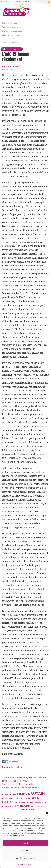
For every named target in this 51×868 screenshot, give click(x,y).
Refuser (25, 851)
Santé (17, 66)
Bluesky (15, 2)
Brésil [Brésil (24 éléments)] (13, 799)
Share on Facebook (4, 762)
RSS (49, 2)
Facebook (5, 2)
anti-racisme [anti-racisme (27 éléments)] (10, 794)
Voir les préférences (25, 858)
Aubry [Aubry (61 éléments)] (23, 794)
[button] (47, 813)
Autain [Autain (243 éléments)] (38, 794)
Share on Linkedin (13, 761)
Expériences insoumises (11, 27)
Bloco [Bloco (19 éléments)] (6, 799)
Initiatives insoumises (10, 35)
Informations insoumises (12, 31)
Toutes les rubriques (10, 23)
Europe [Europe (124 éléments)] (23, 806)
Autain (7, 66)
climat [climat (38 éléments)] (22, 798)
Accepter (25, 843)
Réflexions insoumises (11, 43)
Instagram (24, 2)
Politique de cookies (24, 864)
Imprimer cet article (12, 767)
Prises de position (9, 39)
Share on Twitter (7, 762)
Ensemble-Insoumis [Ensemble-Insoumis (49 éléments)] (29, 803)
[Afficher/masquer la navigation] (45, 11)
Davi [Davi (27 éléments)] (30, 798)
